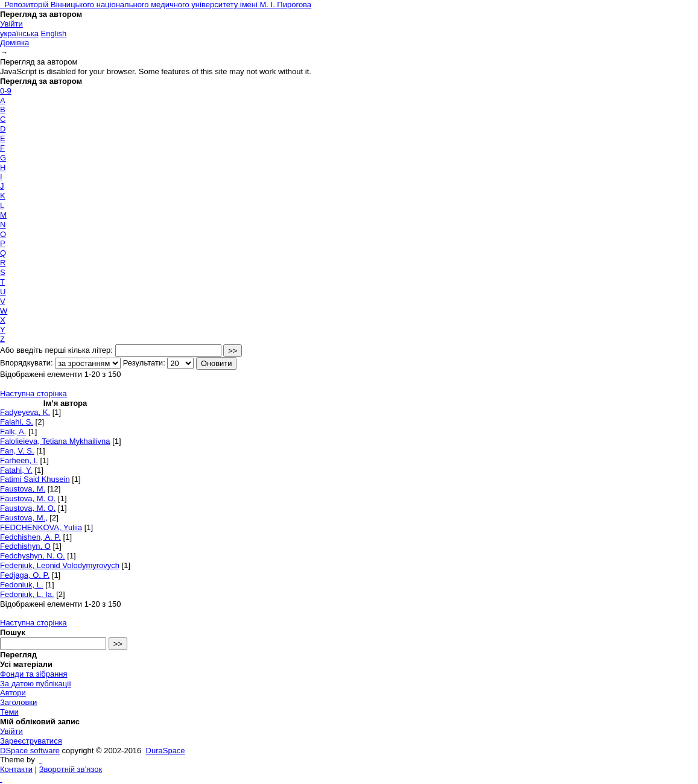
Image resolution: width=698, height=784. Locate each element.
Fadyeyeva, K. (25, 412)
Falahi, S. (17, 422)
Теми (9, 712)
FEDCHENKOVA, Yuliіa (41, 527)
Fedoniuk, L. (22, 585)
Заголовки (18, 702)
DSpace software (30, 751)
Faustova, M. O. (28, 498)
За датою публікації (36, 684)
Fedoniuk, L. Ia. (27, 594)
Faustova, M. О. (28, 508)
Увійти (11, 24)
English (54, 33)
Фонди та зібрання (34, 674)
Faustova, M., (24, 518)
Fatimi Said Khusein (35, 479)
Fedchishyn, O (25, 546)
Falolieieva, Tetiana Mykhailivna (55, 441)
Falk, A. (13, 432)
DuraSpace (166, 751)
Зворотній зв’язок (71, 769)
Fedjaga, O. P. (25, 575)
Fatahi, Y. (16, 470)
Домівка (14, 43)
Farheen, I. (19, 460)
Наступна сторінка (33, 394)
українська (19, 33)
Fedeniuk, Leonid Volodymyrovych (60, 565)
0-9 (6, 91)
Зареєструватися (31, 741)
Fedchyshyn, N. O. (33, 556)
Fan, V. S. (17, 451)
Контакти (16, 769)
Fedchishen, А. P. (30, 537)
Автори (13, 693)
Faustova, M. (23, 489)
